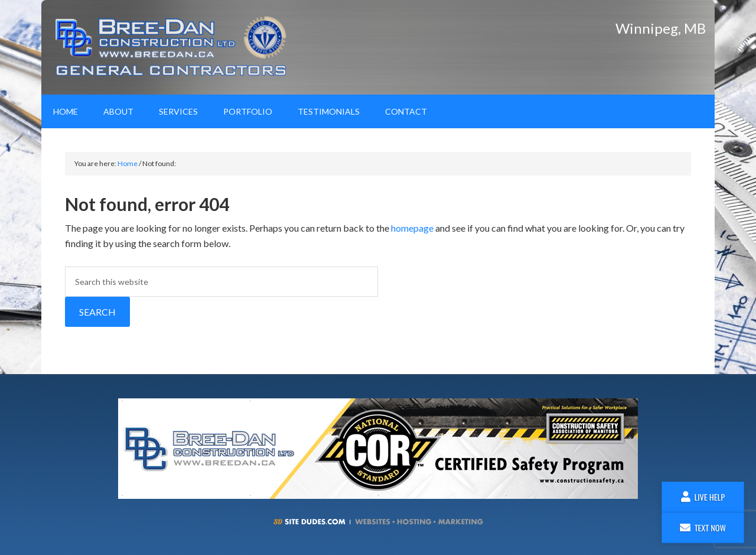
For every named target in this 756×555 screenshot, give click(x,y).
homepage (412, 228)
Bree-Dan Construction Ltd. (174, 47)
